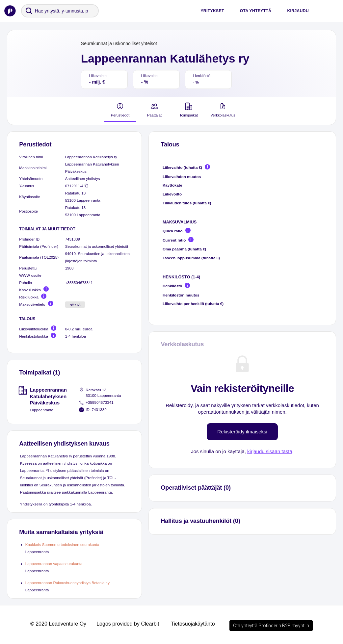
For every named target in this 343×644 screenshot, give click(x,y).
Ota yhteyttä (256, 11)
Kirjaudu (298, 11)
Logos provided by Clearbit (128, 624)
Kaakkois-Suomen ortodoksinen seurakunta (62, 544)
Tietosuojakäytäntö (193, 624)
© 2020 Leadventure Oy (58, 624)
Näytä (75, 305)
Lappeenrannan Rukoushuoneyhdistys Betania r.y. (68, 583)
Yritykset (212, 11)
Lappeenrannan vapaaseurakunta (54, 564)
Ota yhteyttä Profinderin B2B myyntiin (271, 626)
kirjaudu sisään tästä (270, 451)
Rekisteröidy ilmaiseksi (242, 432)
